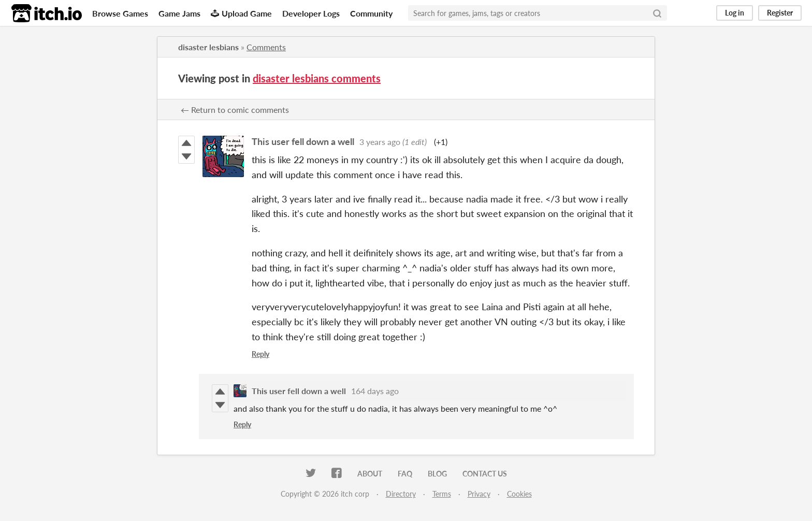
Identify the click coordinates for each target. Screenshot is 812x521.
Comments (266, 47)
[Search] (657, 13)
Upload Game (241, 13)
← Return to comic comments (235, 110)
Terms (442, 494)
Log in (735, 13)
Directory (401, 494)
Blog (437, 474)
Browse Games (120, 13)
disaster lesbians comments (317, 78)
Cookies (519, 494)
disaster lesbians (208, 47)
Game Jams (179, 13)
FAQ (405, 474)
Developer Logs (311, 13)
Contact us (485, 474)
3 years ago (380, 142)
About (370, 474)
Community (371, 13)
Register (780, 13)
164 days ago (375, 391)
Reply (260, 354)
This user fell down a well (303, 141)
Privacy (479, 494)
